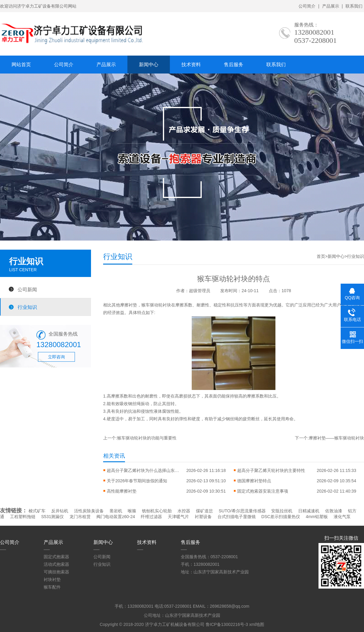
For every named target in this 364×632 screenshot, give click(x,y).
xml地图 (257, 624)
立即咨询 (56, 357)
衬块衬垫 (52, 579)
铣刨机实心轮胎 (157, 511)
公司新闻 (27, 289)
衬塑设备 (203, 517)
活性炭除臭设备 (89, 511)
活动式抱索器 (56, 564)
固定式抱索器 (56, 557)
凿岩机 (116, 511)
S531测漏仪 (53, 517)
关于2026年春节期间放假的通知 (137, 481)
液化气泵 (342, 517)
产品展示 (331, 6)
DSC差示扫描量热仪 (281, 517)
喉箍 (132, 511)
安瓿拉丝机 (282, 511)
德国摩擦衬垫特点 (254, 481)
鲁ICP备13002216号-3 (227, 624)
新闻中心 (149, 65)
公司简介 (307, 6)
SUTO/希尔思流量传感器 (242, 511)
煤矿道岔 (204, 511)
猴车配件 (52, 587)
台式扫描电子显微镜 (237, 517)
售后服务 (234, 65)
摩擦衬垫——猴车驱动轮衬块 (336, 438)
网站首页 (21, 65)
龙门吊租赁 (80, 517)
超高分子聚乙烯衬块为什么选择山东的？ (143, 470)
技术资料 (191, 65)
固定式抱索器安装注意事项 (263, 491)
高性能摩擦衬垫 (122, 491)
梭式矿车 (37, 511)
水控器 (184, 511)
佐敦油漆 (334, 511)
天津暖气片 (178, 517)
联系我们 (354, 6)
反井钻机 (60, 511)
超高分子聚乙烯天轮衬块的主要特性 (271, 470)
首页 (321, 256)
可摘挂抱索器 (56, 572)
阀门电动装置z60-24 (116, 517)
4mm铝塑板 (317, 517)
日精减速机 (309, 511)
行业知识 (27, 307)
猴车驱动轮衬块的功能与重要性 (147, 438)
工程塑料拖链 (23, 517)
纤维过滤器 (151, 517)
